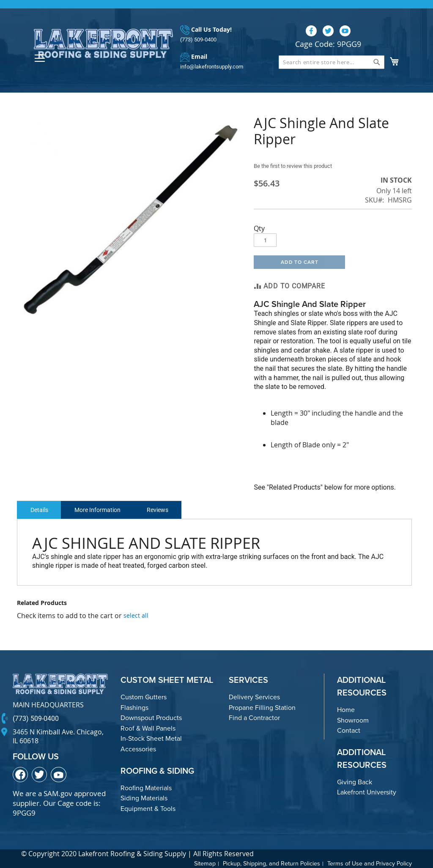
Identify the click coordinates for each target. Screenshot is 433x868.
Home (346, 710)
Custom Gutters (144, 697)
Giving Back (355, 782)
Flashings (134, 708)
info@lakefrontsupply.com (212, 67)
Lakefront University (367, 792)
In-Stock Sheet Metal (151, 738)
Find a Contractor (254, 718)
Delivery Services (254, 697)
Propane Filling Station (262, 708)
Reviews (167, 510)
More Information (103, 510)
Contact (349, 730)
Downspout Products (151, 718)
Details (41, 510)
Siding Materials (144, 798)
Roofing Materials (146, 788)
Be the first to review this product (297, 166)
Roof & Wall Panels (148, 728)
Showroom (353, 720)
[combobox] (332, 62)
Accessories (138, 749)
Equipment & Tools (148, 809)
